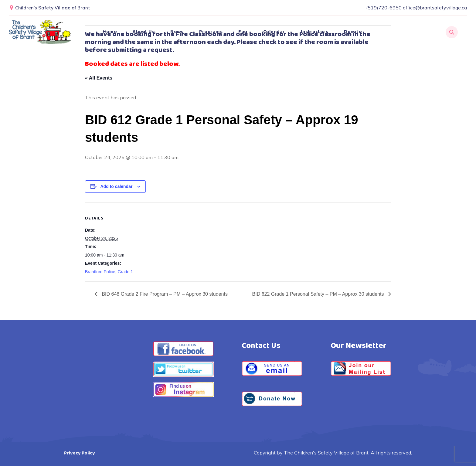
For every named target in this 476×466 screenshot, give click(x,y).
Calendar (274, 32)
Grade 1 (125, 272)
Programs (211, 32)
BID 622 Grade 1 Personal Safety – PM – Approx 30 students (319, 294)
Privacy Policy (80, 453)
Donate (353, 32)
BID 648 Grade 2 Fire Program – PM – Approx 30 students (164, 294)
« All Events (99, 78)
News (177, 32)
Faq (243, 32)
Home (110, 32)
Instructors (315, 32)
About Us (144, 32)
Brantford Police (100, 272)
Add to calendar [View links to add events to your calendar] (117, 186)
